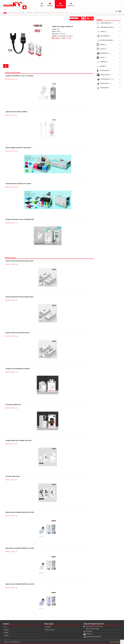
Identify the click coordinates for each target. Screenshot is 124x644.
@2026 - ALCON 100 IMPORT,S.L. (12, 642)
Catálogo (6, 633)
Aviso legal (48, 627)
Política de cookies (50, 630)
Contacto (6, 635)
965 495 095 (89, 634)
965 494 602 (89, 631)
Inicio (5, 627)
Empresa (6, 630)
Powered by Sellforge (115, 642)
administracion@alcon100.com (93, 637)
